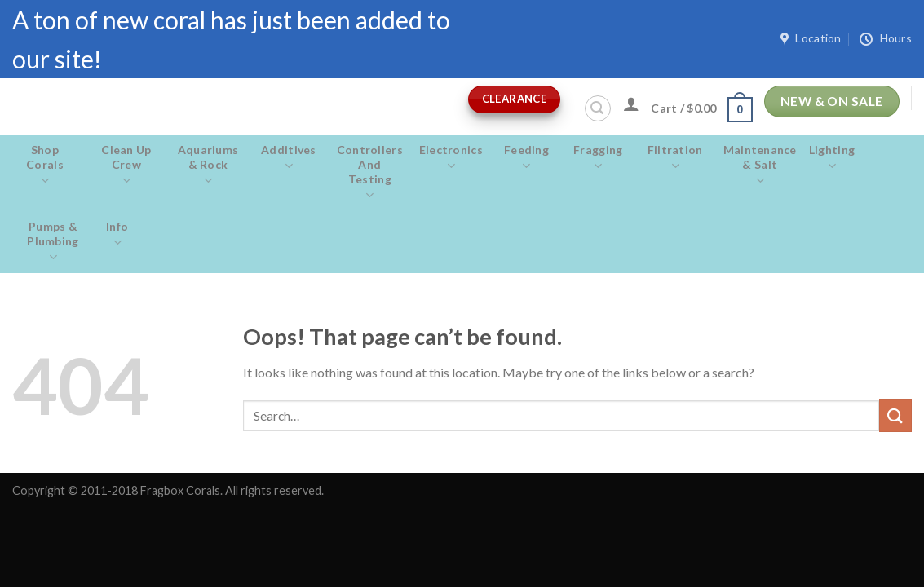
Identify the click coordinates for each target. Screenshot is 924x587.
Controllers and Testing (370, 173)
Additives (289, 158)
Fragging (598, 158)
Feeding (526, 158)
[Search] (598, 108)
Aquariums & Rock (208, 166)
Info (117, 235)
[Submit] (895, 415)
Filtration (675, 158)
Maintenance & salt (760, 166)
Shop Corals (45, 166)
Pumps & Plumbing (53, 242)
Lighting (832, 158)
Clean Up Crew (126, 166)
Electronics (451, 158)
